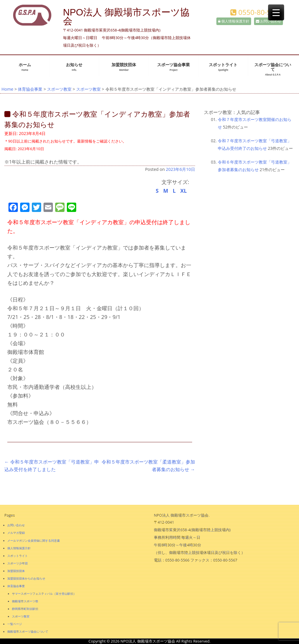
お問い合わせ (268, 21)
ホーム (25, 67)
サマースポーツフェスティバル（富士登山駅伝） (44, 594)
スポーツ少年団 (18, 563)
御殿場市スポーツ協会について (28, 631)
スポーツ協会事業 (173, 67)
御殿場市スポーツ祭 (25, 601)
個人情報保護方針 (234, 21)
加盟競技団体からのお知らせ (26, 578)
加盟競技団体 (124, 67)
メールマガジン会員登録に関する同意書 (34, 541)
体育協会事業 (30, 89)
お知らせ (74, 67)
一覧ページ (15, 624)
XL (183, 191)
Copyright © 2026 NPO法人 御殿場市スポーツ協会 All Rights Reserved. (149, 641)
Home (7, 89)
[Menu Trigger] (276, 12)
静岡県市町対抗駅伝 (25, 609)
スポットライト (223, 67)
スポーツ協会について (273, 69)
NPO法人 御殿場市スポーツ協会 (126, 17)
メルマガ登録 (16, 533)
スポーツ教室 (59, 89)
